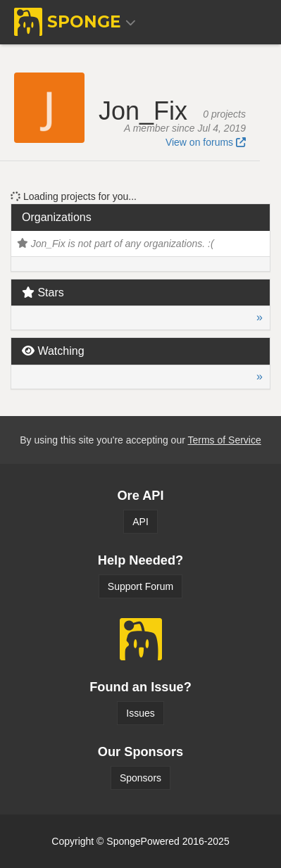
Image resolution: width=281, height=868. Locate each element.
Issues (140, 713)
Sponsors (140, 778)
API (140, 522)
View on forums (206, 142)
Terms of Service (224, 440)
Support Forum (140, 586)
